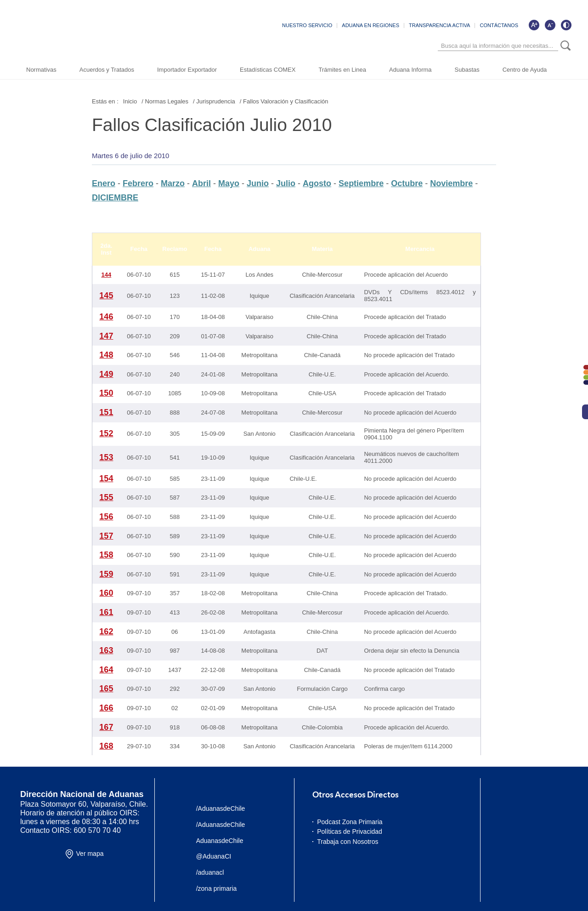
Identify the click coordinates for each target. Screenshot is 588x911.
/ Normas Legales (165, 101)
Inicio (130, 101)
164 (106, 670)
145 (106, 296)
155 (106, 497)
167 (106, 727)
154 (106, 478)
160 (106, 593)
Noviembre (451, 183)
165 (106, 689)
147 (106, 336)
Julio (286, 183)
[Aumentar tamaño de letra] (534, 25)
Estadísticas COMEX (268, 70)
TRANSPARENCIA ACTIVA (439, 25)
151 (106, 412)
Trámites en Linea (342, 70)
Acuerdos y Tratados (107, 70)
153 (106, 457)
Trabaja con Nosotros (348, 842)
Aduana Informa (410, 70)
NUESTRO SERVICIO (307, 25)
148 (106, 355)
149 (106, 374)
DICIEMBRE (115, 198)
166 (106, 708)
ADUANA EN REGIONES (370, 25)
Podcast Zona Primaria (350, 822)
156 (106, 517)
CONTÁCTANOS (499, 25)
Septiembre (361, 183)
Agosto (317, 183)
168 (106, 746)
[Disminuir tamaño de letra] (550, 25)
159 (106, 574)
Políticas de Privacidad (350, 831)
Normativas (41, 70)
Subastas (467, 70)
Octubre (407, 183)
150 (106, 393)
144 (107, 275)
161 (106, 612)
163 (106, 650)
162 (106, 632)
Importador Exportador (187, 70)
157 (106, 536)
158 (106, 555)
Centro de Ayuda (525, 70)
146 (106, 317)
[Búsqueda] (498, 46)
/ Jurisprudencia (214, 101)
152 (106, 433)
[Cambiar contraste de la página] (566, 25)
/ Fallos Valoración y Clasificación (284, 101)
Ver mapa (90, 854)
